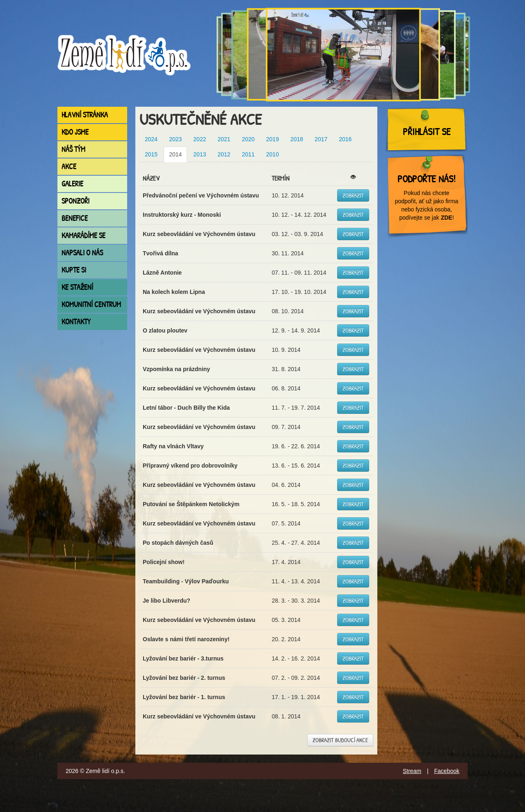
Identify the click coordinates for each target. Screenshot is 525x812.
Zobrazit (353, 195)
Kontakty (76, 322)
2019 (273, 139)
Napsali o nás (82, 253)
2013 (200, 154)
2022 (200, 139)
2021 (224, 139)
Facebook (447, 771)
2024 (151, 139)
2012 (224, 154)
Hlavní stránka (85, 115)
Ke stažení (77, 287)
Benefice (75, 218)
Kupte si (74, 270)
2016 (345, 139)
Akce (69, 166)
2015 (151, 154)
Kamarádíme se (83, 235)
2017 (321, 139)
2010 (273, 154)
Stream (412, 771)
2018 (297, 139)
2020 (248, 139)
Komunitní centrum (91, 304)
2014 (175, 154)
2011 (248, 154)
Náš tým (73, 149)
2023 (175, 139)
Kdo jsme (75, 132)
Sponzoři (75, 201)
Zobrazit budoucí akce (340, 740)
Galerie (72, 184)
